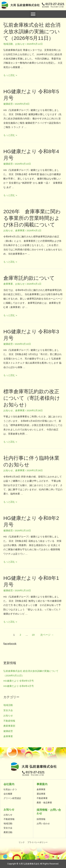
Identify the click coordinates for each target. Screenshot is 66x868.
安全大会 (8, 710)
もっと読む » (10, 75)
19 (33, 635)
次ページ (47, 635)
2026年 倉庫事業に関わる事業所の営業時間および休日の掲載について (32, 218)
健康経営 (8, 104)
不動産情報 (9, 721)
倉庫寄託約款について (29, 278)
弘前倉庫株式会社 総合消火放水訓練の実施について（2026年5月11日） (32, 31)
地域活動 (8, 44)
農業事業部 (9, 726)
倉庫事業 (20, 231)
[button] (33, 14)
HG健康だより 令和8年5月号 (19, 681)
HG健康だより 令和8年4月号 (19, 686)
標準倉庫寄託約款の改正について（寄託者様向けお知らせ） (32, 398)
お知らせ (20, 44)
